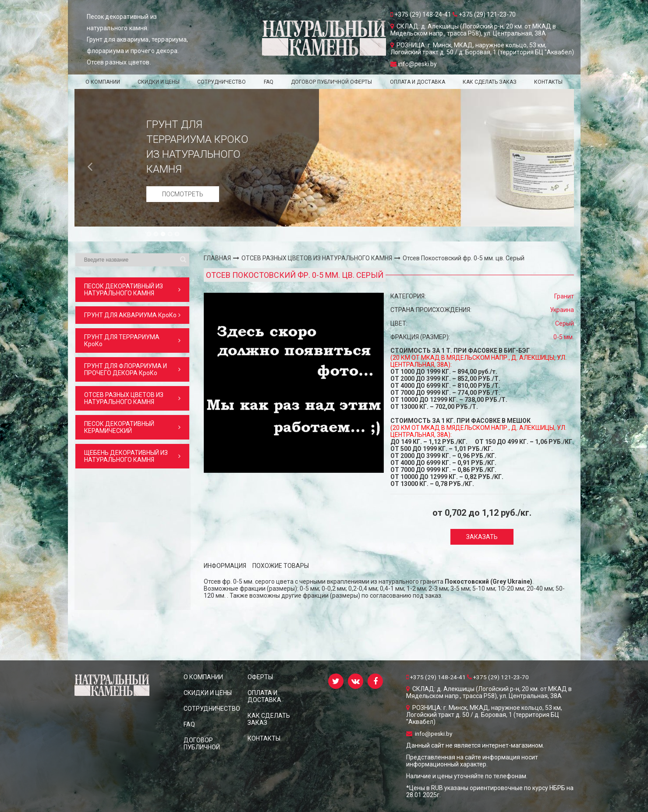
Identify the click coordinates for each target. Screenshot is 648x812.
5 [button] (177, 234)
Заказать (482, 537)
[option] (324, 158)
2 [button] (156, 234)
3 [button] (163, 234)
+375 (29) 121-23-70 (500, 677)
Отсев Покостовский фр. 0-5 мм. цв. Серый (464, 258)
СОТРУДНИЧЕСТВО (221, 82)
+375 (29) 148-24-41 (437, 677)
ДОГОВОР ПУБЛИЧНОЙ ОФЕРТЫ (331, 82)
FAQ (269, 82)
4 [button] (170, 234)
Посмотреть (183, 194)
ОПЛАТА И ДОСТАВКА (418, 82)
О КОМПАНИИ (103, 82)
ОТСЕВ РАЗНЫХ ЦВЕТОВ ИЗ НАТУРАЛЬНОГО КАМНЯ (317, 258)
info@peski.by (430, 734)
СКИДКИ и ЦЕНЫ (159, 82)
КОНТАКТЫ (548, 82)
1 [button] (149, 234)
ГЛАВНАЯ (217, 258)
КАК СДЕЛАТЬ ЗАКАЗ (490, 82)
